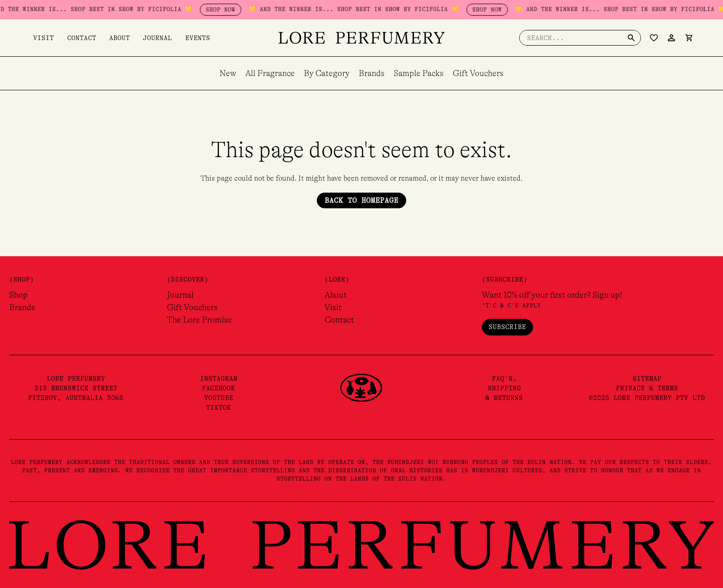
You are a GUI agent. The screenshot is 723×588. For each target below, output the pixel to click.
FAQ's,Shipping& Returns (504, 388)
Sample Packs (419, 73)
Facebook (219, 388)
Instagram (219, 378)
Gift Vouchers (478, 73)
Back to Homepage (361, 200)
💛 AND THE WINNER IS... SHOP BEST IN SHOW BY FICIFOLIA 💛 (109, 9)
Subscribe (507, 327)
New (228, 73)
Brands (372, 73)
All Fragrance (270, 73)
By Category (327, 73)
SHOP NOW (242, 10)
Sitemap (647, 378)
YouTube (219, 398)
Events (178, 38)
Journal (142, 38)
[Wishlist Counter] (654, 38)
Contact (74, 38)
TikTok (219, 407)
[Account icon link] (671, 38)
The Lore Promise (199, 320)
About (108, 38)
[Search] (631, 38)
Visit (40, 38)
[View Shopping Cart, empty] (689, 38)
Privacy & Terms (647, 388)
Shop (18, 295)
